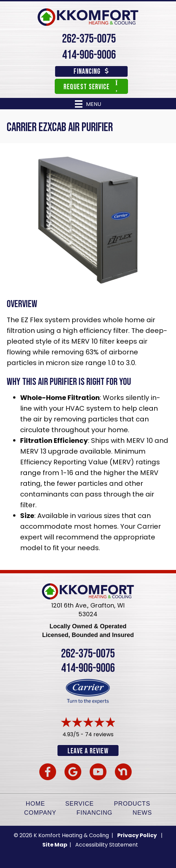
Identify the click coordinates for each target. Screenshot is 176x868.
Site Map (55, 845)
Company (40, 813)
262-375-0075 (89, 39)
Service (79, 804)
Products (132, 804)
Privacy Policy (137, 835)
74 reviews (99, 734)
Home (36, 804)
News (142, 813)
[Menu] (88, 104)
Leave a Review (88, 751)
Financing (95, 813)
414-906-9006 (89, 55)
